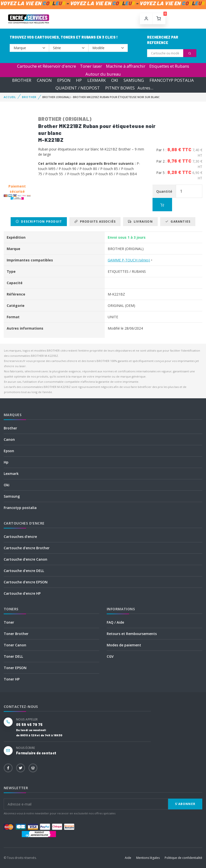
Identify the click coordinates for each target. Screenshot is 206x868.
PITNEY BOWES (120, 88)
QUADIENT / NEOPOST (78, 88)
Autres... (145, 88)
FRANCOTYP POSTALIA (172, 80)
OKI (115, 80)
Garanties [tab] (178, 222)
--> (29, 48)
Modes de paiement (124, 645)
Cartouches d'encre (20, 537)
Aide (128, 858)
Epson (9, 451)
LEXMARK (97, 80)
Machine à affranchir (126, 66)
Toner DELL (13, 656)
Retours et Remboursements (132, 634)
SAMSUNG (134, 80)
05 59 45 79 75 (29, 725)
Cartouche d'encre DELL (24, 571)
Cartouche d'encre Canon (26, 559)
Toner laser (91, 66)
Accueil (10, 97)
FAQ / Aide (115, 622)
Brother (10, 428)
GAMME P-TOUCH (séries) (129, 260)
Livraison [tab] (140, 222)
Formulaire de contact (36, 753)
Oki (7, 485)
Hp (6, 462)
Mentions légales (148, 858)
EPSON (64, 80)
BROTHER (22, 80)
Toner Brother (16, 634)
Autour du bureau (103, 74)
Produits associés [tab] (95, 222)
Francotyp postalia (20, 508)
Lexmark (11, 474)
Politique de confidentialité (183, 858)
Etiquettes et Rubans (169, 66)
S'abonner (185, 804)
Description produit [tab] (39, 222)
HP (79, 80)
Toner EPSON (15, 668)
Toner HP (12, 679)
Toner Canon (15, 645)
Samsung (12, 496)
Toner (9, 622)
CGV (110, 656)
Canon (9, 439)
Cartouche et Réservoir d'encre (47, 66)
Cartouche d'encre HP (22, 593)
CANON (44, 80)
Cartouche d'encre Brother (27, 548)
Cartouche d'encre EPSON (26, 582)
